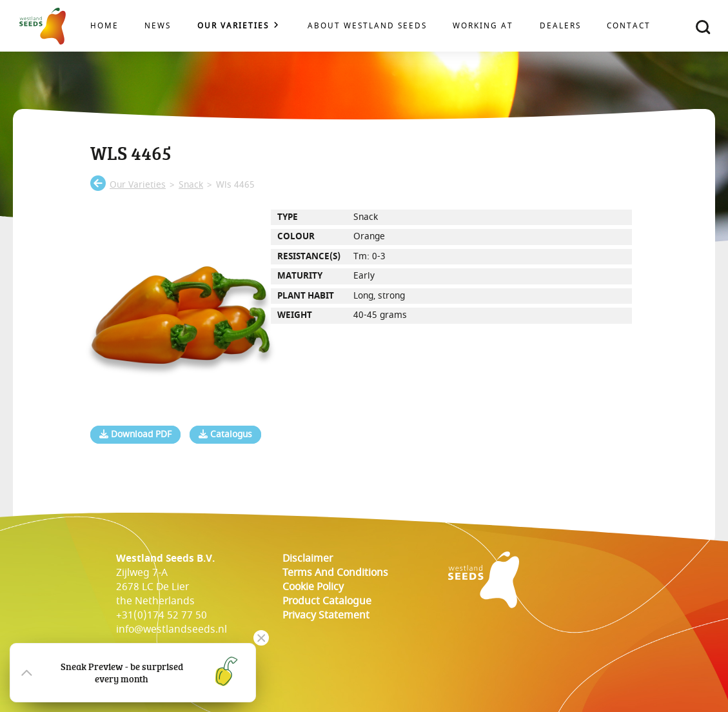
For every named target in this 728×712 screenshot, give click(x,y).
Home (104, 26)
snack (191, 185)
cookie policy (313, 587)
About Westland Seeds (367, 26)
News (158, 26)
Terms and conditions (335, 573)
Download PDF (135, 435)
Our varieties (233, 26)
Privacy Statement (326, 615)
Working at (483, 26)
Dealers (560, 26)
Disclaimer (308, 559)
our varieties (138, 185)
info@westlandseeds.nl (172, 629)
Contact (629, 26)
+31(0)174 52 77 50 (162, 615)
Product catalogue (327, 601)
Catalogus (225, 435)
